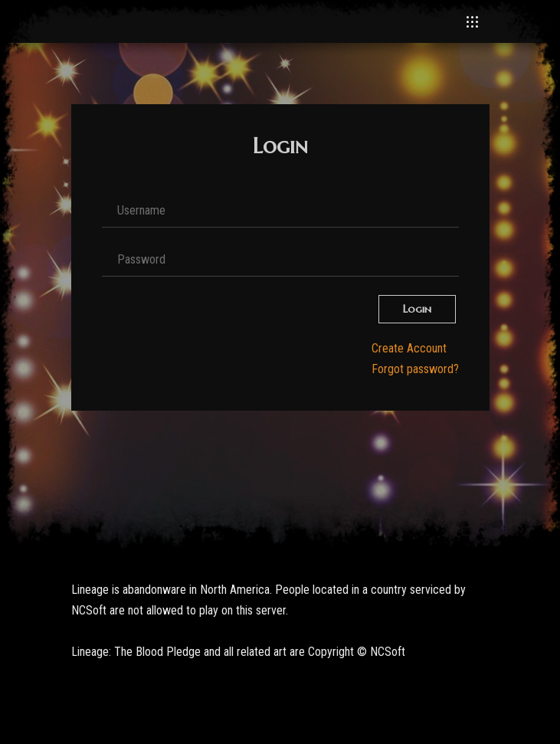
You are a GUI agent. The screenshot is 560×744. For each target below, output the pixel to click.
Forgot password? (415, 369)
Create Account (409, 348)
